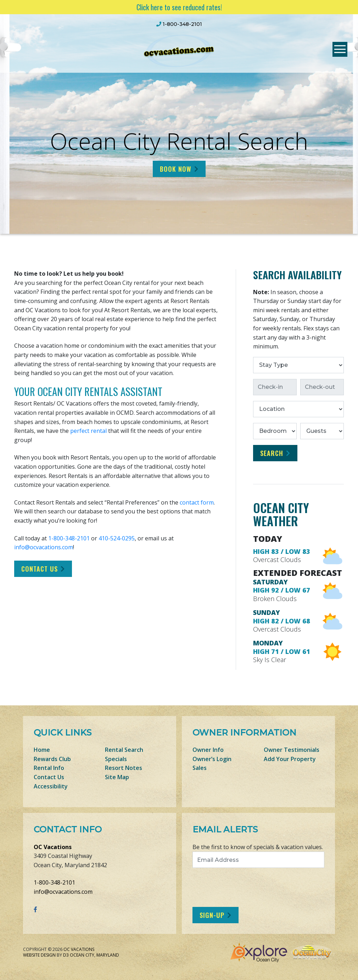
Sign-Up (212, 915)
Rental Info (49, 768)
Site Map (117, 777)
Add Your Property (290, 759)
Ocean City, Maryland (94, 955)
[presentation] (252, 887)
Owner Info (208, 750)
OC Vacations (53, 847)
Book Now (176, 169)
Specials (116, 759)
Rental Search (124, 750)
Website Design (39, 955)
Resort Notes (124, 768)
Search (272, 453)
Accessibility (51, 786)
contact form (197, 502)
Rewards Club (52, 759)
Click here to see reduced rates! (179, 7)
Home (42, 750)
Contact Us (40, 569)
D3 (66, 955)
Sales (200, 768)
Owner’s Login (212, 759)
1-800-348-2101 (69, 538)
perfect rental (88, 431)
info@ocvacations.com (44, 547)
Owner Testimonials (292, 750)
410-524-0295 (117, 538)
